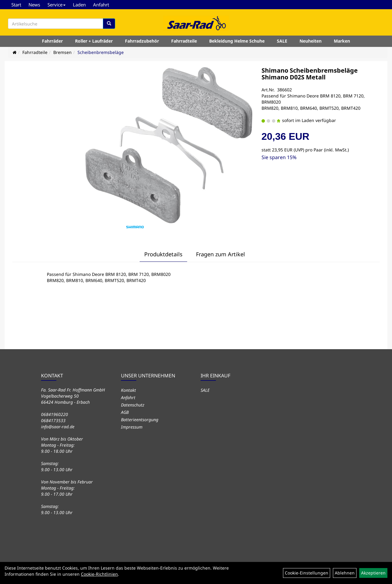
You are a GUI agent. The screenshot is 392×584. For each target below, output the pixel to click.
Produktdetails (163, 254)
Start (16, 5)
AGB (125, 412)
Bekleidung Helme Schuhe (237, 41)
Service (57, 5)
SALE (282, 41)
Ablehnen (345, 573)
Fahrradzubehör (142, 41)
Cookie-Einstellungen (307, 573)
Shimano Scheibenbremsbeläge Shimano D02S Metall (310, 74)
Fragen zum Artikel (221, 254)
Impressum (132, 427)
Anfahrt (101, 5)
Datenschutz (133, 405)
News (34, 5)
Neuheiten (311, 41)
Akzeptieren (373, 573)
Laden (79, 5)
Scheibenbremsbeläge (101, 52)
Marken (342, 41)
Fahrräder (52, 41)
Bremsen (62, 52)
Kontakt (128, 390)
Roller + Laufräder (94, 41)
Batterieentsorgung (140, 420)
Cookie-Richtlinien (99, 574)
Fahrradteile (184, 41)
